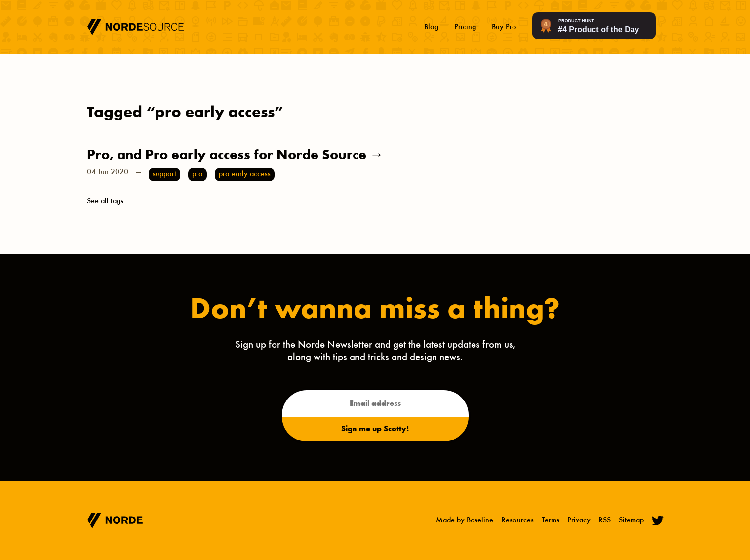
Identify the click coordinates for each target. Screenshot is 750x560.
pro (197, 174)
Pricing (465, 27)
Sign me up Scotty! (375, 429)
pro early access (245, 174)
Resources (517, 520)
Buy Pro (504, 27)
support (164, 174)
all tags (112, 201)
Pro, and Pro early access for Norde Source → (235, 156)
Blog (431, 27)
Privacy (579, 520)
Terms (551, 520)
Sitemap (631, 520)
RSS (605, 520)
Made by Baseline (465, 520)
